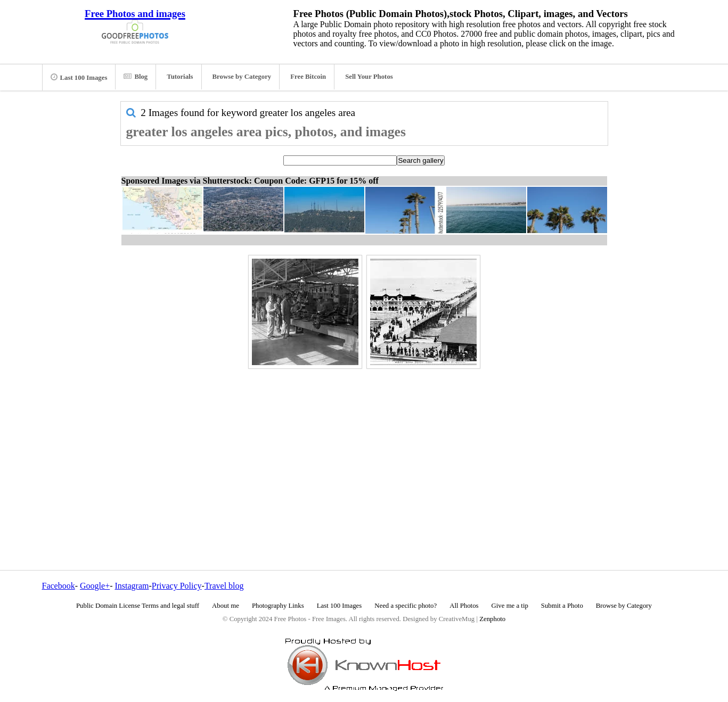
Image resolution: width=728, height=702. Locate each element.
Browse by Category (242, 77)
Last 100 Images (79, 77)
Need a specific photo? (406, 606)
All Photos (464, 606)
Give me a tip (510, 606)
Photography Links (278, 606)
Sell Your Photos (369, 77)
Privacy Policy (177, 586)
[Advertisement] (364, 447)
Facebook (59, 586)
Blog (136, 77)
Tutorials (180, 77)
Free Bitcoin (308, 77)
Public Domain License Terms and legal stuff (138, 606)
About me (226, 606)
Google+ (95, 586)
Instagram (132, 586)
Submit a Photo (562, 606)
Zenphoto (492, 619)
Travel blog (224, 586)
